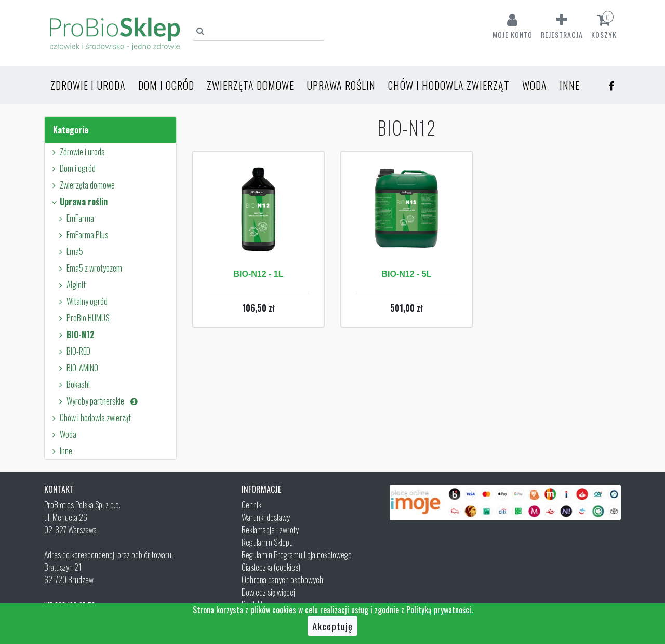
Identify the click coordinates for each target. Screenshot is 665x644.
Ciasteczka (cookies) (271, 567)
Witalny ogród (82, 301)
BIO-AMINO (77, 368)
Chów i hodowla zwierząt (449, 85)
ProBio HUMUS (83, 318)
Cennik (251, 505)
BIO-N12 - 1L (258, 274)
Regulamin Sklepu (267, 542)
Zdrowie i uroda (88, 85)
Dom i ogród (166, 85)
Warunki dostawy (266, 517)
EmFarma (75, 218)
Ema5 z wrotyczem (89, 268)
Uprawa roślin (341, 85)
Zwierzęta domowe (250, 85)
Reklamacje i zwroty (270, 530)
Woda (535, 85)
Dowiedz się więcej (268, 592)
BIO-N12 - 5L (406, 274)
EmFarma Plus (82, 235)
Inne (570, 85)
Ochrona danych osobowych (282, 580)
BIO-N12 (75, 334)
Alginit (71, 285)
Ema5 (69, 251)
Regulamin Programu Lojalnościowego (297, 555)
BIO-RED (73, 351)
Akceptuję (332, 626)
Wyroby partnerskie (97, 401)
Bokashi (73, 384)
